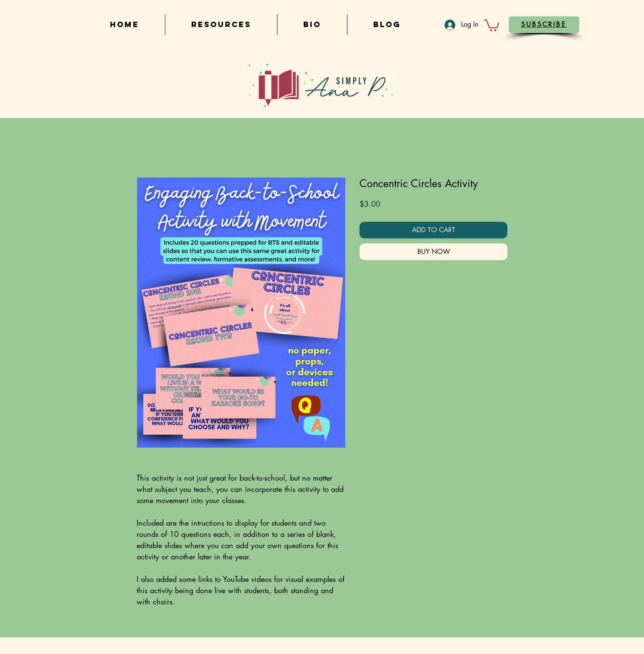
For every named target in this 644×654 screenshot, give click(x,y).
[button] (492, 25)
